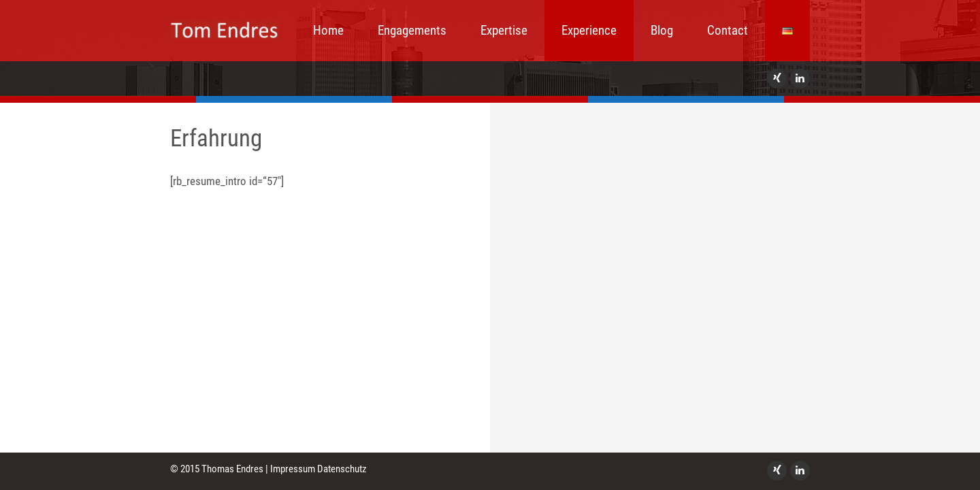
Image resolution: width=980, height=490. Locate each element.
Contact (728, 30)
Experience (589, 30)
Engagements (412, 30)
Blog (662, 30)
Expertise (504, 30)
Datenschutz (342, 469)
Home (328, 30)
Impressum (293, 469)
